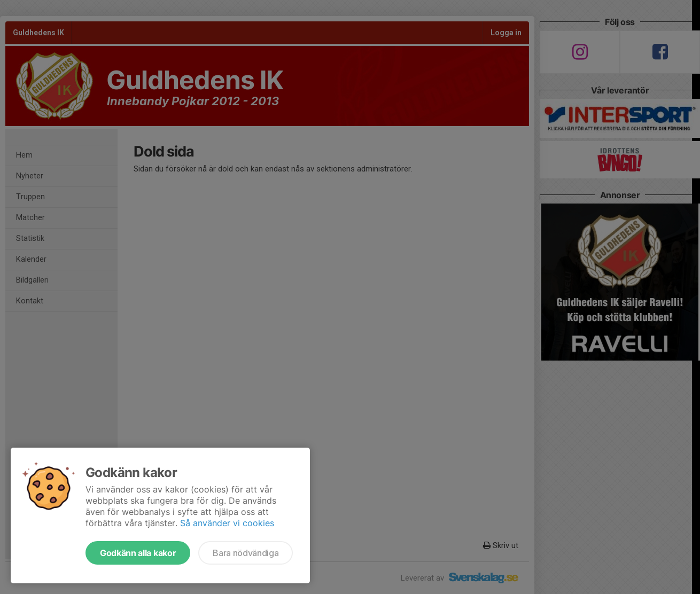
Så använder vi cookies (227, 523)
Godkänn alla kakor (138, 553)
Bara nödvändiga (246, 553)
